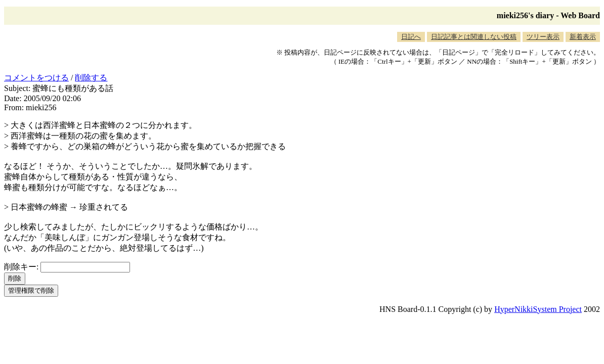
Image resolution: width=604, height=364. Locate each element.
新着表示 (583, 37)
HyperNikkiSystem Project (538, 309)
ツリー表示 (543, 37)
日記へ (411, 37)
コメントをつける (36, 78)
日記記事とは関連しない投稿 (474, 37)
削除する (91, 78)
